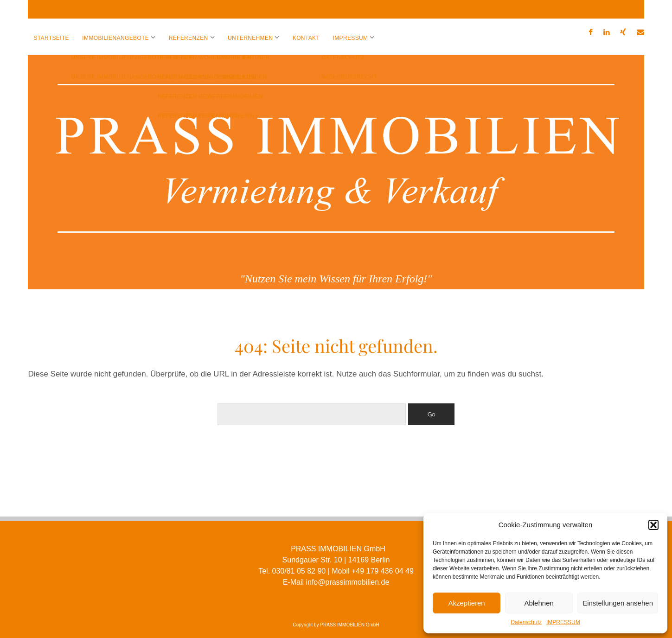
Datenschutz (526, 622)
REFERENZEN (189, 38)
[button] (653, 525)
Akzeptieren (466, 603)
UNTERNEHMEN (250, 38)
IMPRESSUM (563, 622)
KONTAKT (306, 38)
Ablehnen (539, 603)
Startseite (51, 38)
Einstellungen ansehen (618, 603)
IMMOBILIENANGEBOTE (115, 38)
